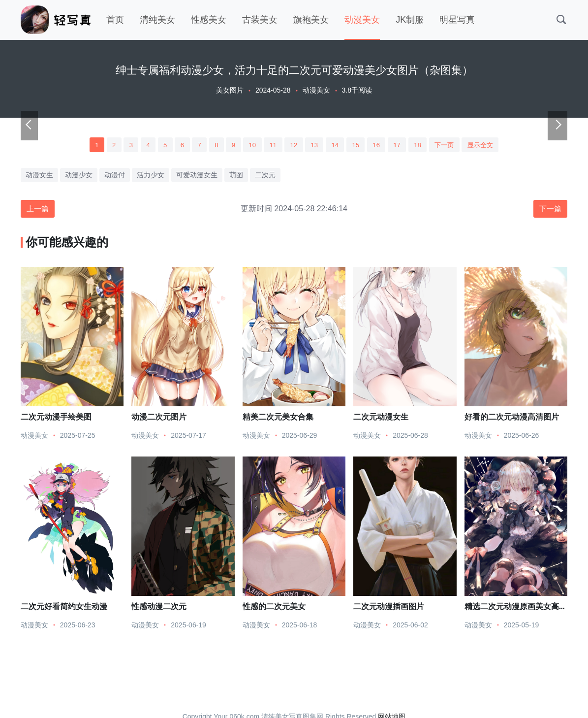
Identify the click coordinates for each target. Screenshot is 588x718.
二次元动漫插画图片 (389, 608)
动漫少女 (79, 176)
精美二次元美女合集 (278, 419)
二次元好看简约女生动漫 (64, 608)
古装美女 (260, 20)
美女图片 (230, 90)
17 (402, 145)
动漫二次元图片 (159, 419)
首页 (115, 20)
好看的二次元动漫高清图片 (512, 419)
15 (359, 145)
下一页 (453, 145)
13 (315, 145)
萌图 (236, 176)
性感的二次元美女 (274, 608)
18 (424, 145)
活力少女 (151, 176)
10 (249, 145)
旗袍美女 (311, 20)
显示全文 (491, 145)
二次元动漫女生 (381, 419)
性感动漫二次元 (159, 608)
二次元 (265, 176)
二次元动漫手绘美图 (56, 419)
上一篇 (39, 211)
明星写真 (457, 20)
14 (337, 145)
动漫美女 (362, 20)
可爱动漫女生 (197, 176)
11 (271, 145)
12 (293, 145)
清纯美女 (157, 20)
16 (381, 145)
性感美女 (209, 20)
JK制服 (410, 20)
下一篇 (549, 211)
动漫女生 (39, 176)
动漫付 (115, 176)
